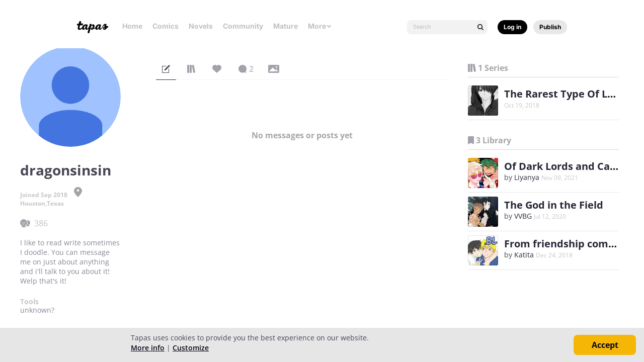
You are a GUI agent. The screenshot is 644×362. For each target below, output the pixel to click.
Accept (605, 345)
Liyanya (527, 177)
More (320, 26)
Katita (524, 255)
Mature (286, 26)
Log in (512, 27)
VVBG (523, 216)
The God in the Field (554, 205)
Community (243, 26)
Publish (550, 27)
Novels (201, 26)
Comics (166, 26)
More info (148, 348)
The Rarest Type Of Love (565, 94)
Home (132, 26)
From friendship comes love (573, 244)
